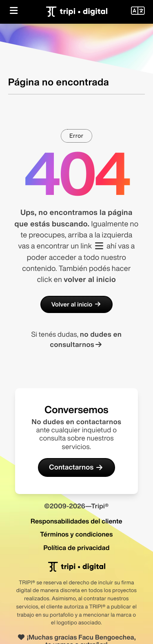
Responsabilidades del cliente (76, 521)
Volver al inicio (77, 304)
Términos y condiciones (76, 534)
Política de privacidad (76, 548)
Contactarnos (76, 467)
